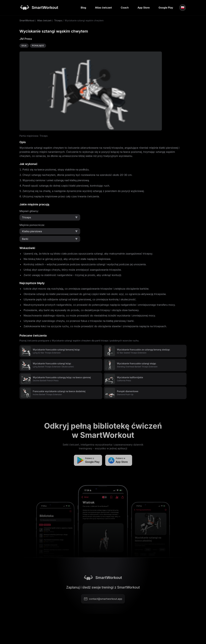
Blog (83, 8)
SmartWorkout (27, 20)
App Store (144, 8)
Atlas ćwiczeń (103, 8)
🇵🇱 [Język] (183, 8)
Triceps (58, 20)
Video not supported (91, 91)
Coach (125, 8)
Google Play (166, 8)
